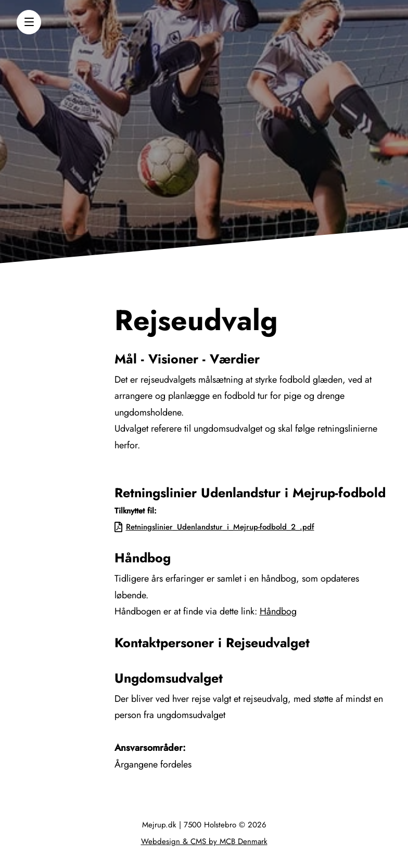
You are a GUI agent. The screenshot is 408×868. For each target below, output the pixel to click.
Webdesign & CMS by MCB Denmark (204, 841)
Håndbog (278, 611)
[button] (29, 22)
